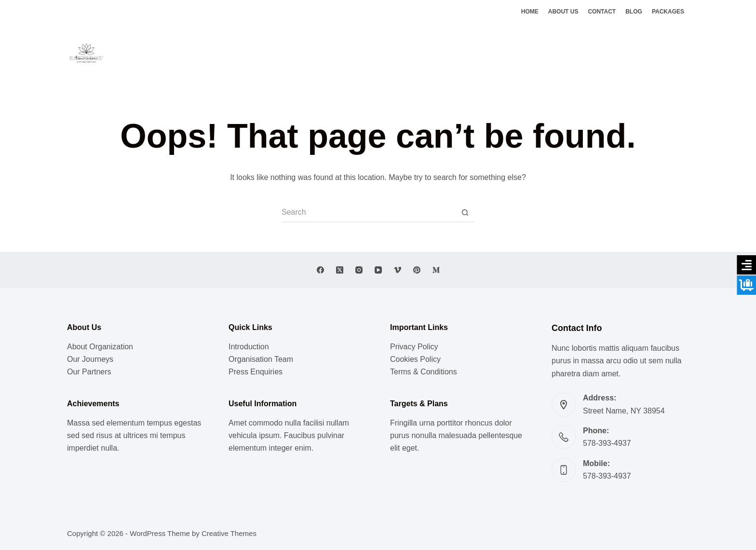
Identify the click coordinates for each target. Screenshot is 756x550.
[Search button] (465, 213)
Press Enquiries (256, 372)
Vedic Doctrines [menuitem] (403, 53)
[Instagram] (685, 53)
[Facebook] (656, 53)
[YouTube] (378, 270)
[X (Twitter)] (671, 53)
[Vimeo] (398, 270)
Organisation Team (261, 359)
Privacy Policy (414, 347)
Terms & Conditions (424, 372)
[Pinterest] (417, 270)
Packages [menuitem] (668, 12)
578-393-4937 (607, 443)
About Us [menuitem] (563, 12)
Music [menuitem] (264, 53)
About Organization (100, 347)
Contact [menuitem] (602, 12)
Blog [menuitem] (634, 12)
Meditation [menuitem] (346, 53)
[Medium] (436, 270)
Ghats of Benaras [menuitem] (472, 53)
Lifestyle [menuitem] (301, 53)
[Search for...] (368, 213)
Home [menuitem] (530, 12)
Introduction (249, 347)
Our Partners (89, 372)
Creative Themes (229, 533)
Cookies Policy (415, 359)
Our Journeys (90, 359)
